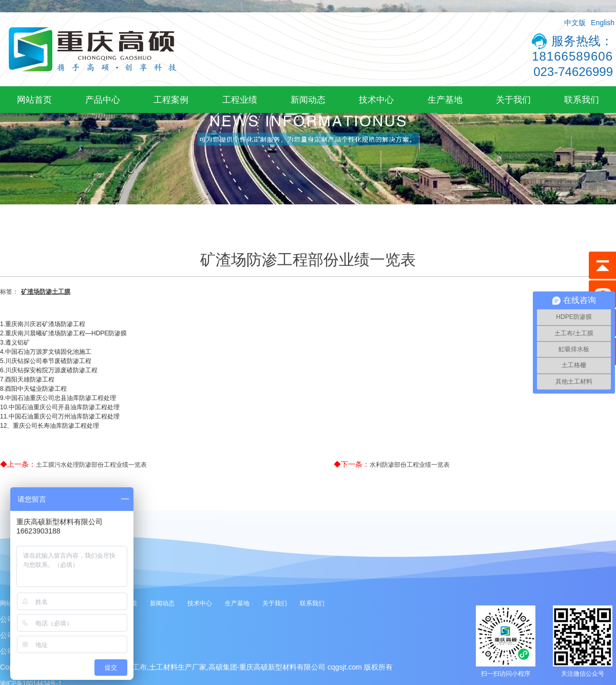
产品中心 (103, 100)
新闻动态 (308, 100)
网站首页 (34, 100)
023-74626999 (573, 72)
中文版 (575, 23)
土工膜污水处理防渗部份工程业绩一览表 (91, 465)
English (603, 23)
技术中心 (376, 100)
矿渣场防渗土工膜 (46, 292)
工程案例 (171, 100)
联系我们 (582, 100)
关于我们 (513, 100)
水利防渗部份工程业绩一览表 (410, 465)
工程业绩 (240, 100)
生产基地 (445, 100)
